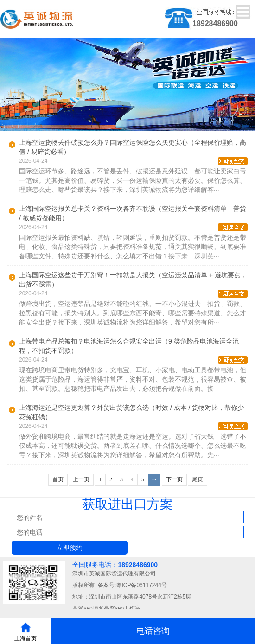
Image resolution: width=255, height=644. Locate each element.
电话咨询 (153, 631)
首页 (58, 479)
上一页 (81, 479)
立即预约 (70, 548)
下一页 (174, 479)
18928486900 (138, 565)
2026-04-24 (133, 161)
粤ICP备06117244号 (141, 585)
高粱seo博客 (88, 608)
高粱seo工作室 (122, 608)
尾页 (198, 479)
